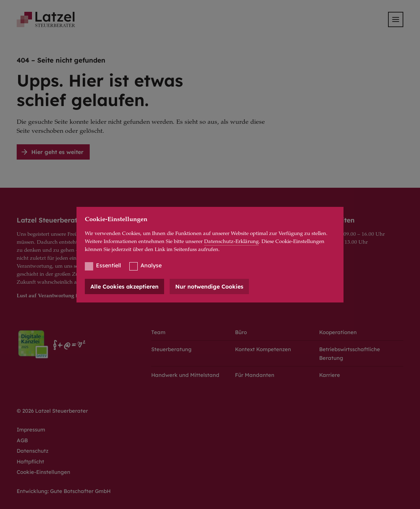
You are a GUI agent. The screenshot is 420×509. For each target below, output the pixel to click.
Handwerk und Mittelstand (185, 375)
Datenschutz (33, 451)
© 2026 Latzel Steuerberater (52, 411)
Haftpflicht (30, 462)
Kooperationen (338, 332)
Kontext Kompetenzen (263, 349)
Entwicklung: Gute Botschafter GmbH (64, 491)
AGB (22, 440)
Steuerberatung (171, 349)
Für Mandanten (255, 375)
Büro (241, 332)
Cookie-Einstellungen (43, 472)
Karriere (330, 375)
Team (158, 332)
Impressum (31, 430)
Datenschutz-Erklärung (231, 242)
